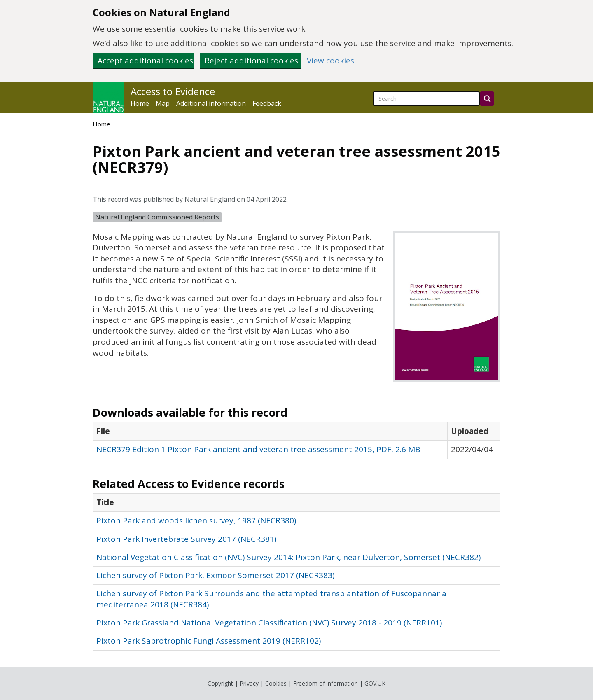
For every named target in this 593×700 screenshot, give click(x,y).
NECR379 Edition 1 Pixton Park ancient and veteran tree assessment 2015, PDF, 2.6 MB (258, 449)
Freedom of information (326, 683)
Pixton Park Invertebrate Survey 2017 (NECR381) (186, 539)
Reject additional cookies (251, 61)
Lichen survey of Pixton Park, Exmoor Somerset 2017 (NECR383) (215, 575)
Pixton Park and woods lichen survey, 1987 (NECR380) (196, 520)
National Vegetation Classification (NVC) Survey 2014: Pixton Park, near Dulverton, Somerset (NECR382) (288, 557)
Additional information (211, 103)
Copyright (220, 683)
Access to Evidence (173, 91)
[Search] (487, 99)
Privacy (249, 683)
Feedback (267, 103)
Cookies (276, 683)
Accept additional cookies (145, 61)
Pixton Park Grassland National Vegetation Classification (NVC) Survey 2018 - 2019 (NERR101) (269, 623)
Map (163, 103)
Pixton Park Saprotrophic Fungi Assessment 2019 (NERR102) (209, 641)
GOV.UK (375, 683)
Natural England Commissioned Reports (157, 217)
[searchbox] (426, 99)
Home (140, 103)
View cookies (330, 61)
